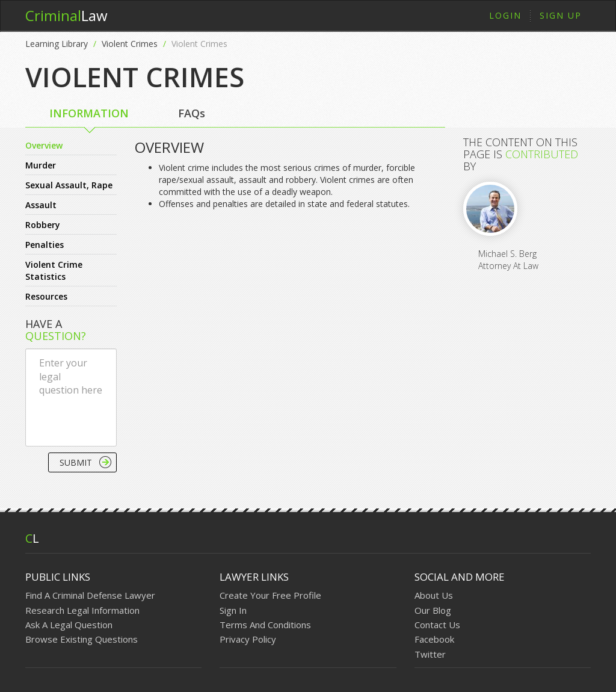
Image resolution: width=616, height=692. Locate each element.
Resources (46, 296)
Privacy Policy (248, 639)
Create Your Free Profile (270, 595)
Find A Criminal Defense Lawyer (90, 595)
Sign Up (561, 15)
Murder (41, 165)
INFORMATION (89, 113)
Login (505, 15)
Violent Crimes (130, 44)
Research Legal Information (82, 610)
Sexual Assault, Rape (69, 185)
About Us (434, 595)
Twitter (430, 654)
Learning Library (57, 44)
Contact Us (437, 625)
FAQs (192, 113)
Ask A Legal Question (69, 625)
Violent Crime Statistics (54, 270)
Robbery (43, 225)
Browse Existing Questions (82, 639)
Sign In (233, 610)
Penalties (45, 245)
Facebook (434, 639)
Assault (41, 205)
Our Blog (433, 610)
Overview (44, 145)
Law (66, 15)
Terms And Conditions (265, 625)
